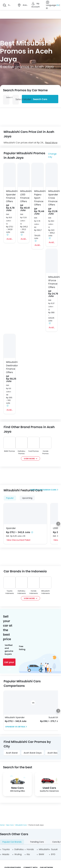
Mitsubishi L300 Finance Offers (24, 196)
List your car (9, 663)
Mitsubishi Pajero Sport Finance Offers (38, 198)
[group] (17, 784)
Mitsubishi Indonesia (45, 592)
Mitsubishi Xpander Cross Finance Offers (52, 198)
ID (47, 8)
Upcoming (27, 498)
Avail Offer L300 (24, 239)
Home (2, 825)
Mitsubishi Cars (48, 490)
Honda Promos (45, 452)
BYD (53, 854)
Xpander (11, 528)
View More (29, 459)
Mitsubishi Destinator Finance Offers (9, 367)
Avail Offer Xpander (10, 239)
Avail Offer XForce (52, 327)
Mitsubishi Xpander (15, 717)
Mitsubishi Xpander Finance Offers (9, 196)
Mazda (6, 854)
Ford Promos (33, 451)
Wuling (18, 854)
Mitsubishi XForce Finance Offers (52, 282)
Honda (30, 849)
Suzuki (54, 849)
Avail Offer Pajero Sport (38, 245)
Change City (52, 155)
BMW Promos (10, 451)
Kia (28, 854)
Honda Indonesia (33, 592)
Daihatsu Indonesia (22, 592)
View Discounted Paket (18, 540)
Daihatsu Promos (21, 452)
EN (58, 5)
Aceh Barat (12, 753)
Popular (10, 498)
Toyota (6, 849)
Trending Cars (37, 842)
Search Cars (40, 99)
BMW (42, 854)
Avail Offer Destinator (10, 410)
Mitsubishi (44, 849)
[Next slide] (58, 524)
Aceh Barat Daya (33, 753)
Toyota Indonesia (10, 592)
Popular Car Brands (12, 842)
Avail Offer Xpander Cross (52, 242)
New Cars (10, 825)
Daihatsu (19, 849)
